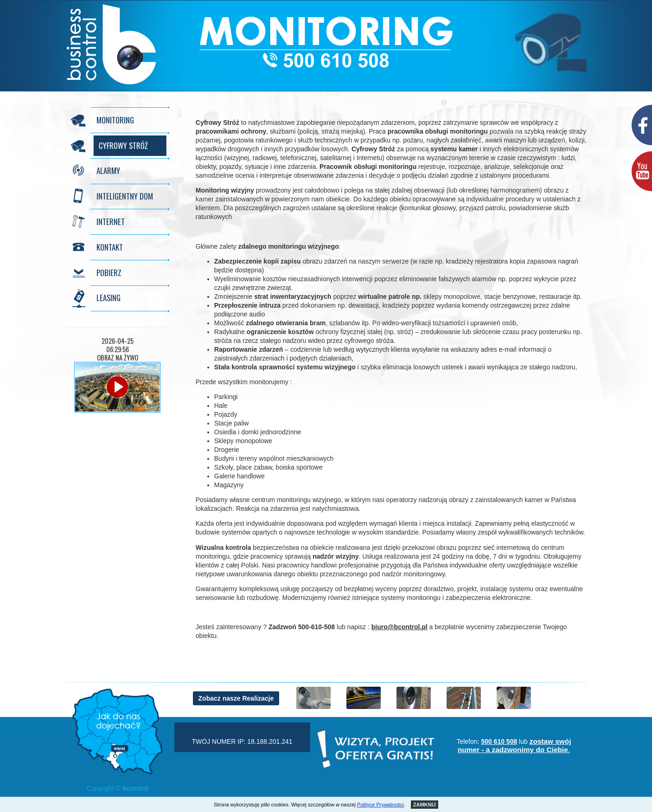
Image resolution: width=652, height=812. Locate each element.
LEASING (109, 298)
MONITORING (115, 120)
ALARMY (108, 171)
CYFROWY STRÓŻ (121, 145)
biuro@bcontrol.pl (400, 627)
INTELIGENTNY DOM (125, 196)
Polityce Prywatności (380, 805)
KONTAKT (110, 247)
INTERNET (111, 222)
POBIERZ (109, 273)
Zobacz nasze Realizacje (236, 698)
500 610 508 (499, 741)
